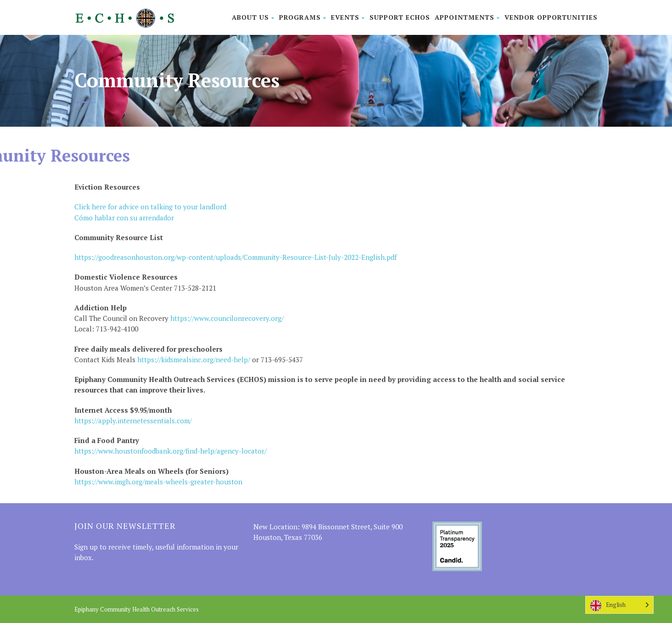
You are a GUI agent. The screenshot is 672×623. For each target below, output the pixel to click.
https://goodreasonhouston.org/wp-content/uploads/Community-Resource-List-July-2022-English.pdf (235, 257)
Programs (303, 17)
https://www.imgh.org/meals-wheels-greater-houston (158, 482)
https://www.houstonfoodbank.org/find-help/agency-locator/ (171, 451)
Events (348, 17)
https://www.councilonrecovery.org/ (226, 318)
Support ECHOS (400, 17)
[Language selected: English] (619, 605)
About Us (253, 17)
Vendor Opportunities (551, 17)
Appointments (467, 17)
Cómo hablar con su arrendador (124, 218)
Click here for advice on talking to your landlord (150, 207)
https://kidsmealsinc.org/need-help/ (194, 359)
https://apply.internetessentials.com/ (133, 421)
